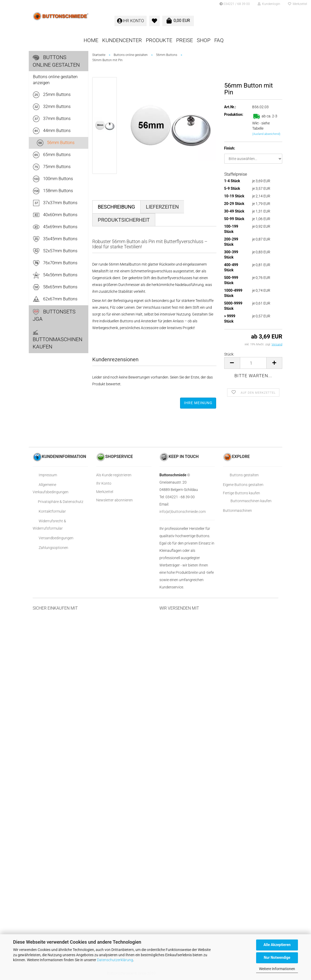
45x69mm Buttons (55, 227)
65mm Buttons (52, 155)
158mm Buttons (53, 191)
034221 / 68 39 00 (235, 4)
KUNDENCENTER (122, 40)
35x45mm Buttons (55, 239)
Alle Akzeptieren (277, 945)
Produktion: (234, 114)
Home (91, 40)
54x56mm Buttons (55, 275)
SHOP (204, 40)
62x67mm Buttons (55, 299)
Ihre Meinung (198, 403)
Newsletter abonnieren (114, 500)
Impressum (45, 475)
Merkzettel (298, 4)
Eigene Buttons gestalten (243, 485)
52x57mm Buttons (55, 251)
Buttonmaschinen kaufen (57, 340)
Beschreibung (116, 207)
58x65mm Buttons (55, 287)
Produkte (159, 40)
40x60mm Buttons (55, 215)
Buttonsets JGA (54, 315)
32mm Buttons (52, 107)
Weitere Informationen (277, 969)
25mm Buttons (52, 95)
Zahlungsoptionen (50, 548)
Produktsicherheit (124, 220)
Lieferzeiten (162, 207)
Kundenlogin (269, 4)
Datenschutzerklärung (115, 960)
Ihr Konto (104, 483)
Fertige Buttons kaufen (241, 493)
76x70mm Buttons (55, 263)
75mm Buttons (52, 167)
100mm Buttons (53, 179)
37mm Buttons (52, 119)
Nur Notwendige (277, 958)
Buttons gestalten (241, 475)
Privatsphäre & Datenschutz (58, 502)
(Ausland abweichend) (266, 134)
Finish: (230, 148)
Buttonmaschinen (237, 511)
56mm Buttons (56, 143)
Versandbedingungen (53, 538)
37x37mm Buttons (55, 203)
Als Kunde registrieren (114, 475)
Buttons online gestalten (56, 61)
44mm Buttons (52, 131)
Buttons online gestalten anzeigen (55, 80)
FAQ (219, 40)
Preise (185, 40)
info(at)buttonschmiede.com (183, 512)
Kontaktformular (49, 511)
